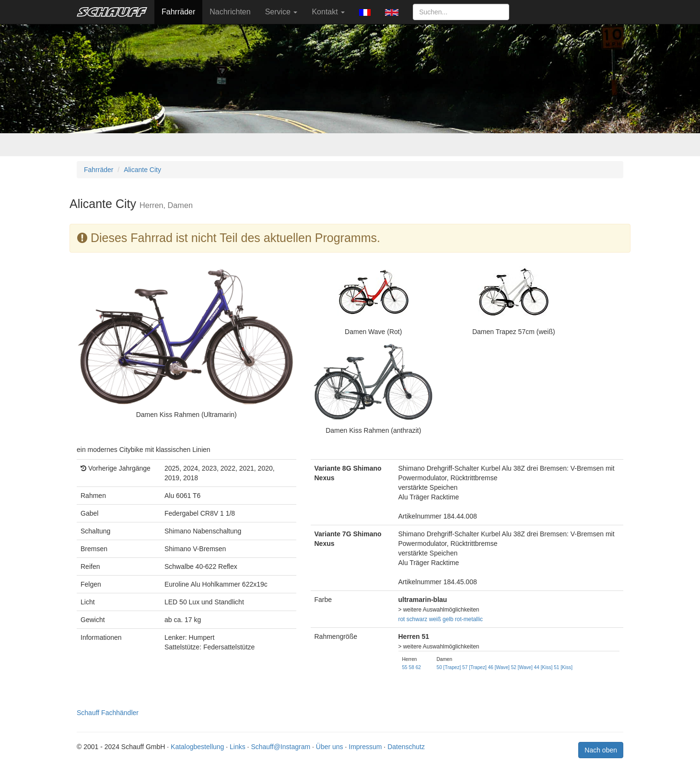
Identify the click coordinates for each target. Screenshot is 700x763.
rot (402, 619)
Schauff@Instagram (280, 747)
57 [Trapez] (474, 667)
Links (238, 747)
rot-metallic (469, 619)
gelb (448, 619)
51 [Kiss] (563, 667)
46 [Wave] (499, 667)
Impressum (365, 747)
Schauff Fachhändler (108, 713)
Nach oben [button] (601, 750)
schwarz (417, 619)
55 (405, 667)
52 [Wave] (522, 667)
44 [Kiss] (543, 667)
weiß (435, 619)
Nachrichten (230, 12)
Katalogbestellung (197, 747)
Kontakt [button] (328, 12)
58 (412, 667)
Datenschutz (406, 747)
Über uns (330, 747)
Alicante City (142, 170)
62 (418, 667)
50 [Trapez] (449, 667)
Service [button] (281, 12)
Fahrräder (178, 12)
